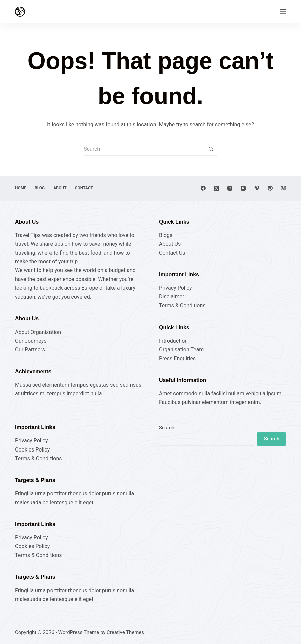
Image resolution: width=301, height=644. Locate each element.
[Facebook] (203, 188)
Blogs (166, 235)
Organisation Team (181, 349)
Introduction (173, 341)
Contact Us (172, 253)
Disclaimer (171, 297)
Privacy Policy (175, 288)
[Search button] (211, 149)
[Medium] (283, 188)
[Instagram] (230, 188)
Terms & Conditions (182, 306)
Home (21, 188)
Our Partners (30, 349)
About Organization (38, 332)
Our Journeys (31, 341)
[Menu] (283, 12)
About (60, 188)
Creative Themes (125, 632)
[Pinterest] (270, 188)
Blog (40, 188)
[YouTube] (243, 188)
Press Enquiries (177, 358)
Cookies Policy (32, 450)
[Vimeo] (257, 188)
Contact (84, 188)
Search (167, 428)
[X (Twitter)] (217, 188)
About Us (170, 244)
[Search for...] (144, 149)
